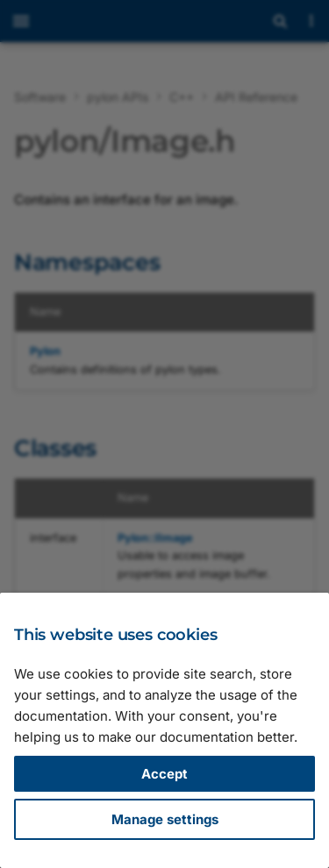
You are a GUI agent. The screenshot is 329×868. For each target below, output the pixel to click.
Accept (164, 774)
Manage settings (165, 819)
